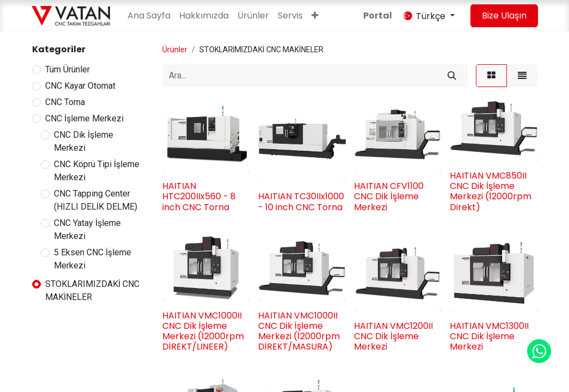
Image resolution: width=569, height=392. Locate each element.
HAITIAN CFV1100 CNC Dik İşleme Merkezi (389, 196)
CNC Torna (65, 102)
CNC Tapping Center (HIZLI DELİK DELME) (96, 200)
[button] (315, 16)
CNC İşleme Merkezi (84, 118)
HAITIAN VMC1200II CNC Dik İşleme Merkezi (393, 336)
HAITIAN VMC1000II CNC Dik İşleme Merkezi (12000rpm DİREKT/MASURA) (299, 331)
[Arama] (452, 76)
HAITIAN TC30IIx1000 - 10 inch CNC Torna (301, 201)
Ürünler (175, 50)
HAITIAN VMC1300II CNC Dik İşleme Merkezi (489, 336)
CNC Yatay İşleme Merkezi (87, 229)
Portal (378, 16)
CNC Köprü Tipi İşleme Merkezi (97, 171)
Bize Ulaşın (504, 16)
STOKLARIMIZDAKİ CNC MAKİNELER (92, 290)
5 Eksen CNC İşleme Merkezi (93, 259)
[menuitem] (149, 16)
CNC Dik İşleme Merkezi (84, 141)
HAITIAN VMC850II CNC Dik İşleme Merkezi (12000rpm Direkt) (491, 191)
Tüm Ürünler (68, 69)
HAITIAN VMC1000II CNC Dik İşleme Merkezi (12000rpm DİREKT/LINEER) (203, 331)
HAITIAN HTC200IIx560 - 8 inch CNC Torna (199, 196)
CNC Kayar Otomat (80, 86)
